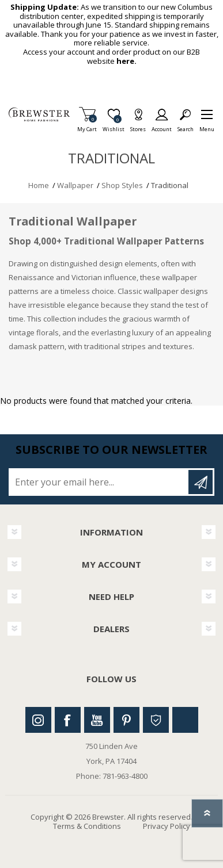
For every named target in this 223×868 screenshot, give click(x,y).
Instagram (38, 720)
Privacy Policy (167, 826)
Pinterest (126, 720)
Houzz (156, 720)
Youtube (97, 720)
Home (39, 185)
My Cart (87, 126)
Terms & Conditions (87, 826)
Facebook (68, 720)
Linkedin (185, 720)
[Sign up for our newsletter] (99, 482)
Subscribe (201, 482)
